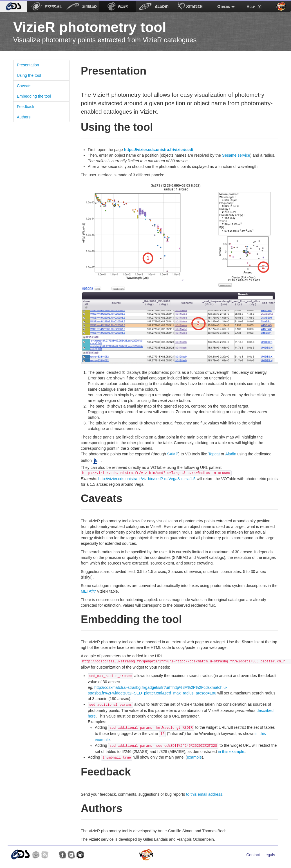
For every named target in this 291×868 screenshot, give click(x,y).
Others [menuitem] (224, 6)
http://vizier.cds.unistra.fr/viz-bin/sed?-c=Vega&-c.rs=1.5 (147, 479)
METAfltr (88, 591)
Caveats (24, 86)
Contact (253, 855)
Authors (24, 117)
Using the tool (29, 75)
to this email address (204, 794)
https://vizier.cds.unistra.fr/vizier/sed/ (158, 150)
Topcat (214, 454)
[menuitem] (13, 6)
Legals (269, 855)
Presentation (28, 65)
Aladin (231, 454)
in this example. (231, 752)
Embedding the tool (34, 96)
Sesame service (236, 155)
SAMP (173, 454)
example (194, 757)
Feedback (25, 107)
